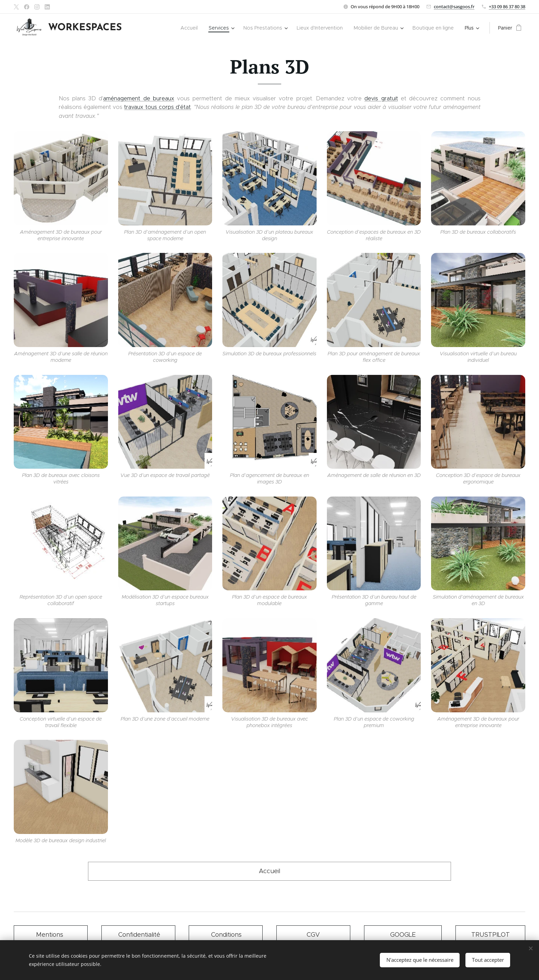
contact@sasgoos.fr (454, 7)
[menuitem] (147, 28)
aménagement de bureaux (139, 98)
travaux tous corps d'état (157, 107)
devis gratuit (381, 98)
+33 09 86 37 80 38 (507, 7)
